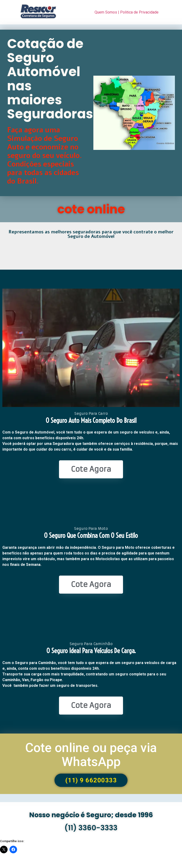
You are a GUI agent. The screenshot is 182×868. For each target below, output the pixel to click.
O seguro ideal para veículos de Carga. (91, 651)
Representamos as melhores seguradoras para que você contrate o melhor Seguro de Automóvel (91, 234)
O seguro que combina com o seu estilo (91, 535)
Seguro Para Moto (91, 529)
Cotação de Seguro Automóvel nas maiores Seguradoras (50, 79)
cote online (91, 209)
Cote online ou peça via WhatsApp (91, 755)
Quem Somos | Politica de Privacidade (127, 12)
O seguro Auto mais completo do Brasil (91, 420)
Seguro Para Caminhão (91, 644)
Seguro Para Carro (91, 413)
